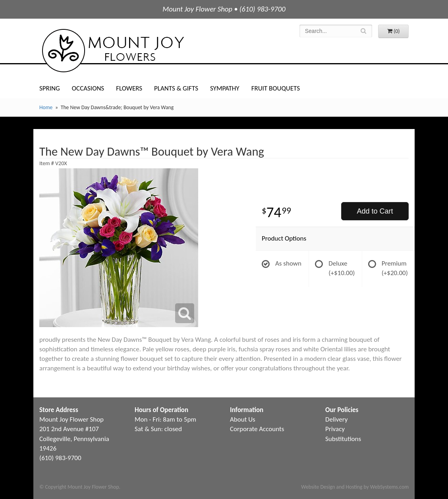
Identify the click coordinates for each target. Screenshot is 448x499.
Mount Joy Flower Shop (112, 51)
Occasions (88, 88)
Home (46, 107)
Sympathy (225, 88)
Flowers (129, 88)
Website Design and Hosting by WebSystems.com (355, 487)
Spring (50, 88)
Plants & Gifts (176, 88)
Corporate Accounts (257, 429)
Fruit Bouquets (276, 88)
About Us (243, 419)
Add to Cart (375, 211)
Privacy (335, 429)
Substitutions (343, 439)
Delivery (336, 419)
